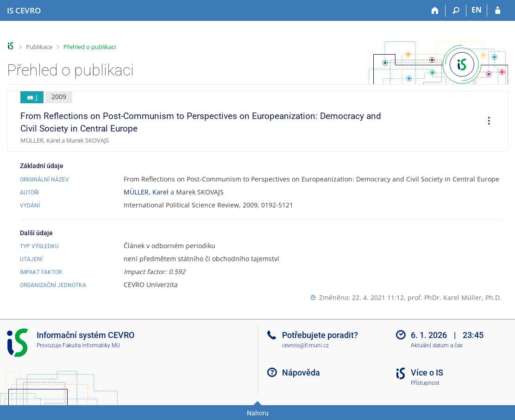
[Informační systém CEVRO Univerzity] (24, 11)
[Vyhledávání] (456, 11)
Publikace (39, 47)
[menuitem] (486, 122)
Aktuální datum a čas (437, 345)
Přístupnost (425, 383)
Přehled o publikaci (90, 47)
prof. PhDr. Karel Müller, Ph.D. (455, 298)
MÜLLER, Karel (146, 192)
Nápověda (301, 373)
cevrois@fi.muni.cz (305, 345)
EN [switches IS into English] (477, 10)
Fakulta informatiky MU (91, 345)
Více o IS (427, 373)
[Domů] (435, 11)
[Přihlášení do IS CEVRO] (498, 11)
